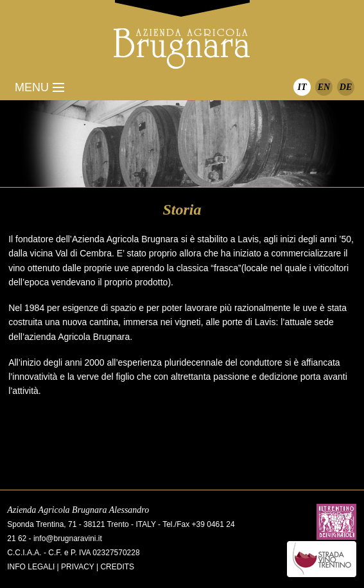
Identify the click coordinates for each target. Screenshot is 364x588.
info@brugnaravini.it (68, 539)
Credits (117, 567)
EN (324, 87)
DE (346, 87)
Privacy (78, 567)
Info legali (31, 567)
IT (302, 87)
